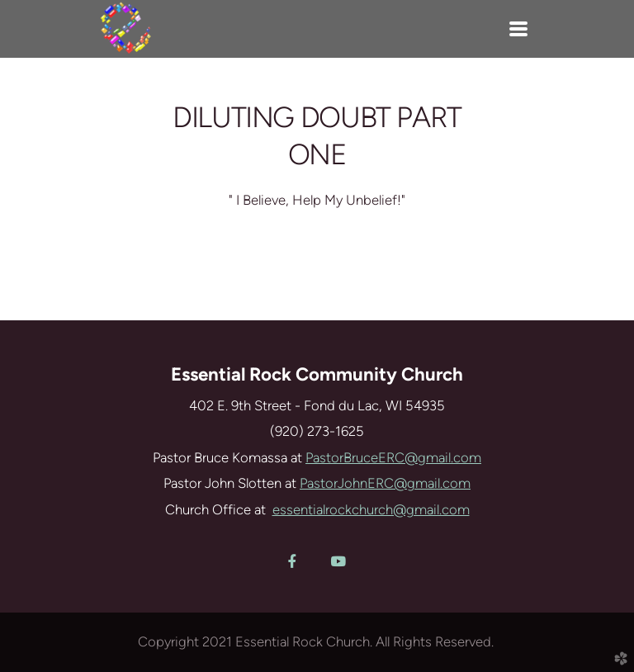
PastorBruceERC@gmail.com (393, 457)
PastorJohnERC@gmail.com (385, 483)
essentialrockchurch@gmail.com (371, 509)
